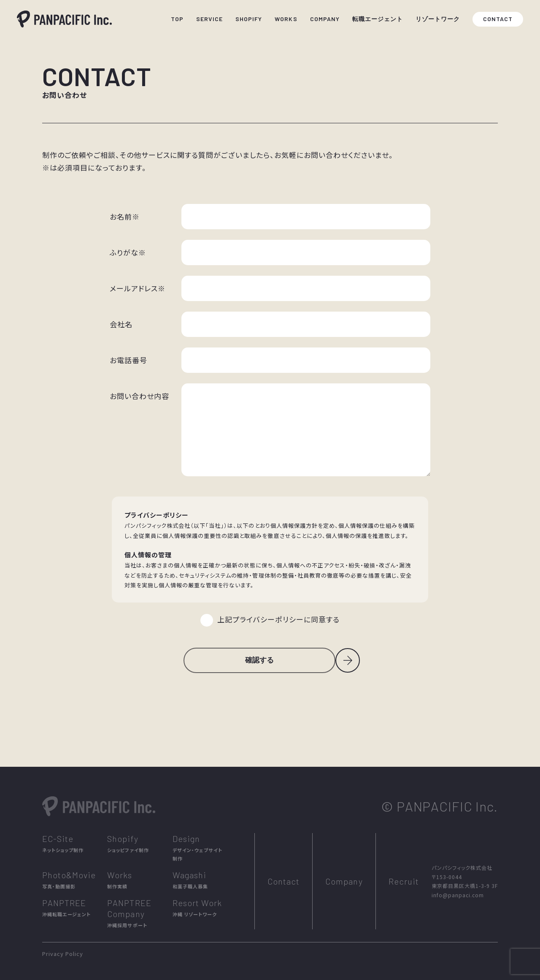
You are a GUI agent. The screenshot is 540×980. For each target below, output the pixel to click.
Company (344, 881)
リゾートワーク (438, 19)
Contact (283, 881)
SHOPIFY (249, 19)
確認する (259, 660)
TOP (177, 19)
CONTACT (498, 19)
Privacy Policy (63, 954)
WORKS (286, 19)
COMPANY (325, 19)
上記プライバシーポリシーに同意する (278, 619)
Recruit (404, 881)
